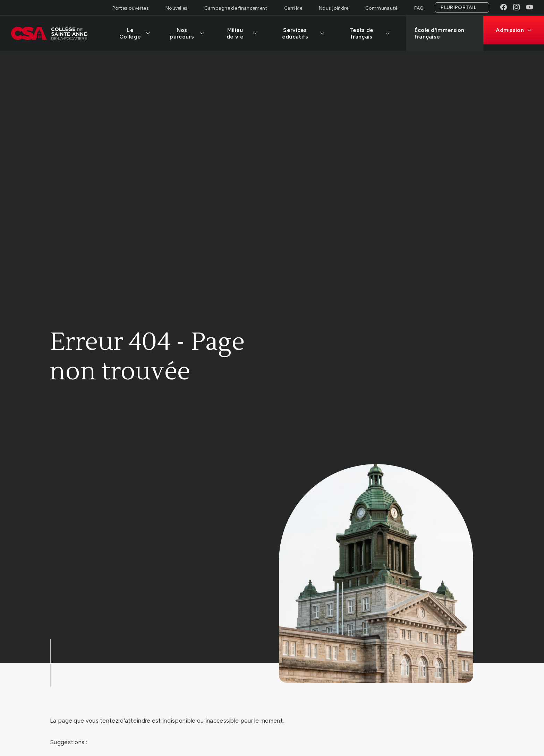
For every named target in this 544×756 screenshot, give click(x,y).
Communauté (381, 8)
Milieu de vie (242, 33)
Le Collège (135, 33)
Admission (514, 30)
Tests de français (369, 33)
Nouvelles (177, 8)
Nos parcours (187, 33)
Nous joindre (334, 8)
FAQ (419, 8)
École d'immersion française (440, 33)
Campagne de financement (236, 8)
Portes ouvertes (131, 8)
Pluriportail (458, 7)
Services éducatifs (303, 33)
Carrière (293, 8)
